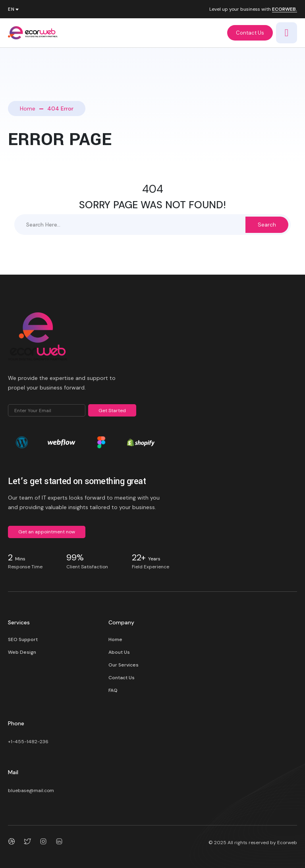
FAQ (113, 690)
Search (267, 225)
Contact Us (250, 33)
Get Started (112, 411)
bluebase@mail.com (31, 790)
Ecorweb (287, 843)
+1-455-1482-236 (28, 742)
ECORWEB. (285, 10)
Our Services (124, 665)
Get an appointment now (47, 532)
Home (28, 108)
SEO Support (23, 639)
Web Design (22, 652)
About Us (119, 652)
